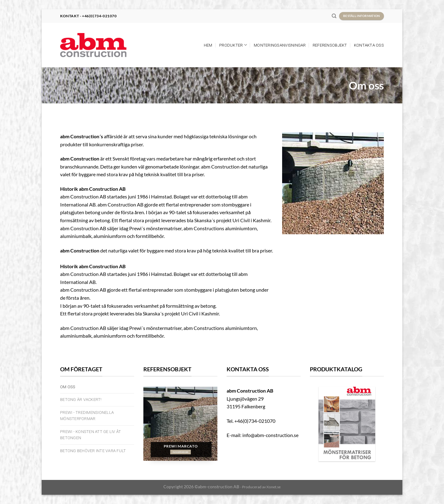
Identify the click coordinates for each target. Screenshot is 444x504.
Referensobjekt (330, 45)
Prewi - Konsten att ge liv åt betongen (90, 435)
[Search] (334, 16)
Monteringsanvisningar (280, 45)
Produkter (233, 45)
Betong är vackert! (81, 400)
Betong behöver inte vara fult (93, 451)
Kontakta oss (369, 45)
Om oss (68, 387)
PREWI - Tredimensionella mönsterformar (87, 416)
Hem (208, 45)
